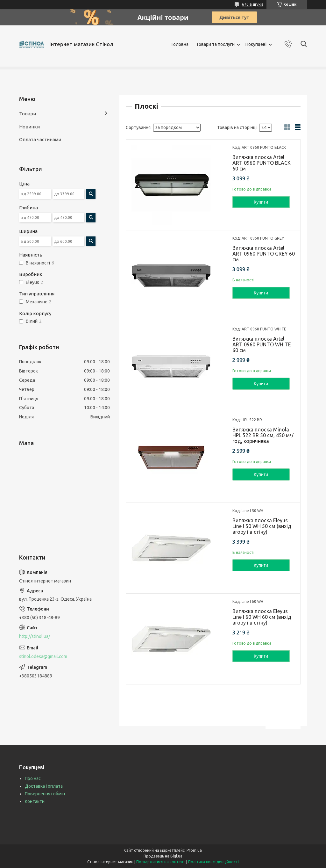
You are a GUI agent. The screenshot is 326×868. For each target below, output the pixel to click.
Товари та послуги (215, 44)
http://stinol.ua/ (35, 636)
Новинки (29, 127)
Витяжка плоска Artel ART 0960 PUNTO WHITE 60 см (262, 344)
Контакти (35, 801)
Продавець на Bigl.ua (163, 856)
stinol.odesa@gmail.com (43, 656)
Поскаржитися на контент (161, 862)
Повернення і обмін (45, 794)
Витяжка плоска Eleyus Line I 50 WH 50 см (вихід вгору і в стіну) (262, 526)
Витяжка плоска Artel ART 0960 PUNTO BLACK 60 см (262, 163)
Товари (28, 114)
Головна (180, 44)
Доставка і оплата (44, 786)
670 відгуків (253, 4)
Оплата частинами (40, 139)
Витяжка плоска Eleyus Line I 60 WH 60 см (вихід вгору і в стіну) (262, 617)
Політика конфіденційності (213, 862)
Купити (261, 202)
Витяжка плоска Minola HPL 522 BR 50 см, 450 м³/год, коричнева (263, 435)
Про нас (33, 778)
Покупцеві (256, 44)
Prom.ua (194, 850)
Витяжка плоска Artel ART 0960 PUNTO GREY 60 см (264, 254)
